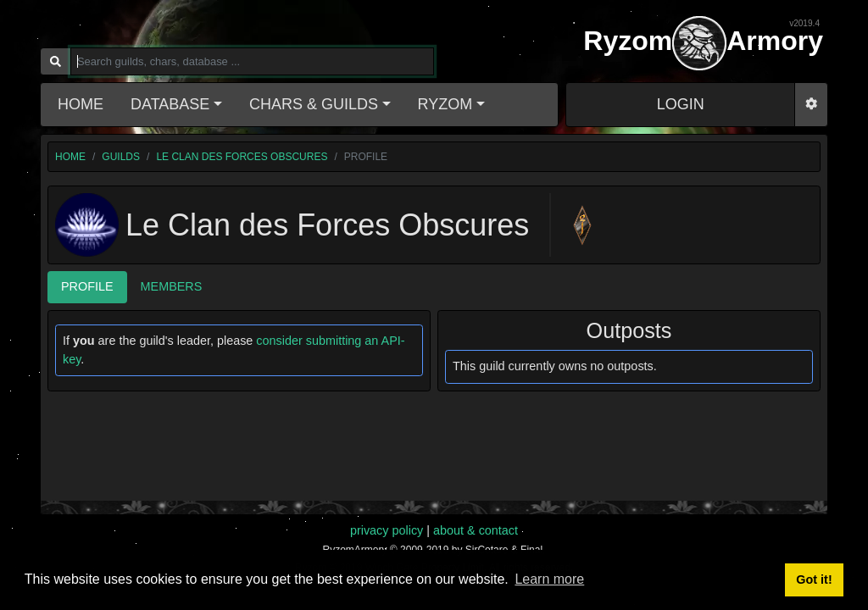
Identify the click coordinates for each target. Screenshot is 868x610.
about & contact (476, 530)
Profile (87, 286)
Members (172, 286)
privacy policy (387, 530)
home (70, 157)
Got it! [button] (814, 579)
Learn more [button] (549, 579)
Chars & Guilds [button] (314, 104)
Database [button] (170, 104)
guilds (121, 157)
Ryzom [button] (445, 104)
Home (81, 104)
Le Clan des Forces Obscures (242, 157)
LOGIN (681, 104)
